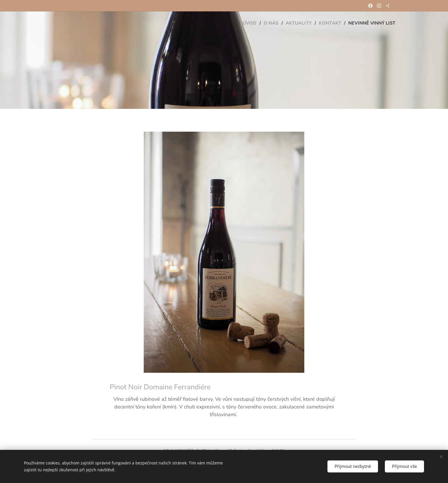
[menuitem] (242, 23)
